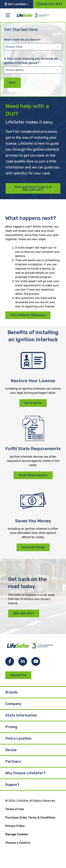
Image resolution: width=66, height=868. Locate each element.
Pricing (11, 727)
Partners (13, 761)
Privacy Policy (15, 826)
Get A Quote (33, 403)
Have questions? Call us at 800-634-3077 (33, 188)
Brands (11, 692)
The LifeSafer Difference (28, 315)
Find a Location (18, 738)
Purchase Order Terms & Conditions (30, 818)
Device (11, 750)
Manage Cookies (17, 834)
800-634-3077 (24, 613)
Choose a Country (18, 843)
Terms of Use (15, 809)
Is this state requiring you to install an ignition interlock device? (31, 61)
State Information (21, 715)
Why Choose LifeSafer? (25, 773)
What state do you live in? (23, 40)
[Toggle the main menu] (8, 15)
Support (12, 785)
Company (13, 704)
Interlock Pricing (33, 547)
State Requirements (33, 475)
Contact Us (18, 675)
